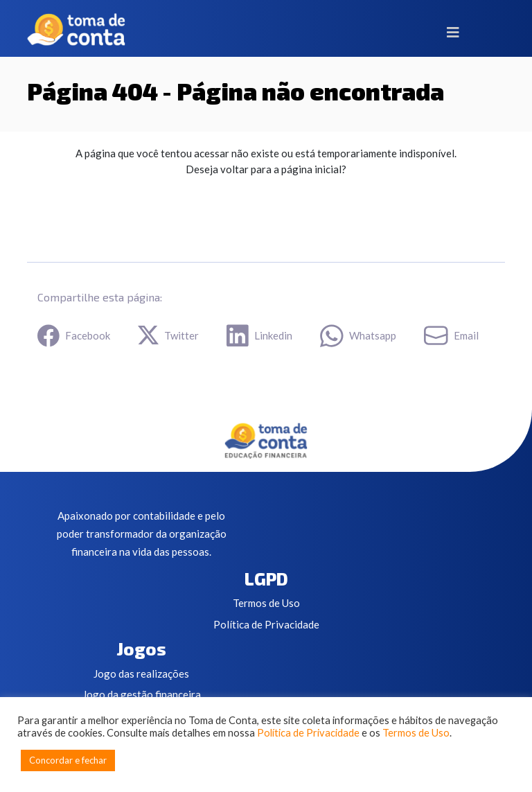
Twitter (168, 335)
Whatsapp (358, 336)
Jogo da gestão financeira (142, 694)
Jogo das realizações (141, 674)
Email (451, 335)
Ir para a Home (99, 210)
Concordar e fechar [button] (68, 760)
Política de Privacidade (266, 624)
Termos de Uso (266, 603)
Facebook (74, 336)
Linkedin (259, 336)
